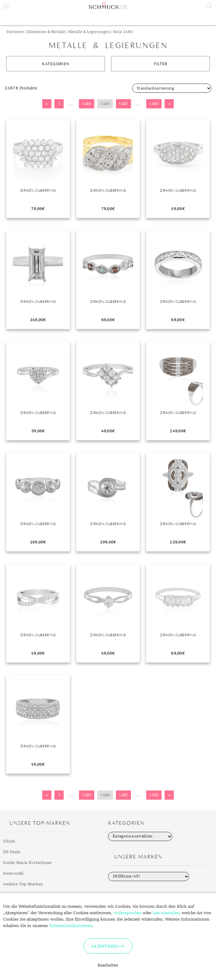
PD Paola (12, 852)
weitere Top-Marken (23, 884)
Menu (6, 6)
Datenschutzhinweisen (71, 926)
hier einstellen (166, 913)
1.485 (87, 104)
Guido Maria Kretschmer (28, 863)
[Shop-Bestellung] (172, 88)
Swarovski (13, 873)
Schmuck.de (108, 6)
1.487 (123, 104)
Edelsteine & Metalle (46, 32)
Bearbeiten (108, 965)
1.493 (154, 104)
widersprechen (128, 913)
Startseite (15, 32)
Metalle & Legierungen (89, 32)
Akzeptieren (105, 946)
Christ (9, 841)
